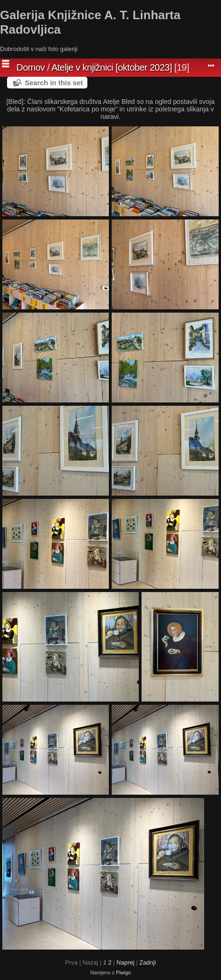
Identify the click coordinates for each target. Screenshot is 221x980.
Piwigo (123, 973)
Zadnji (147, 962)
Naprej (125, 962)
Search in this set (54, 83)
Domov (31, 67)
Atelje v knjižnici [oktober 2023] (112, 67)
